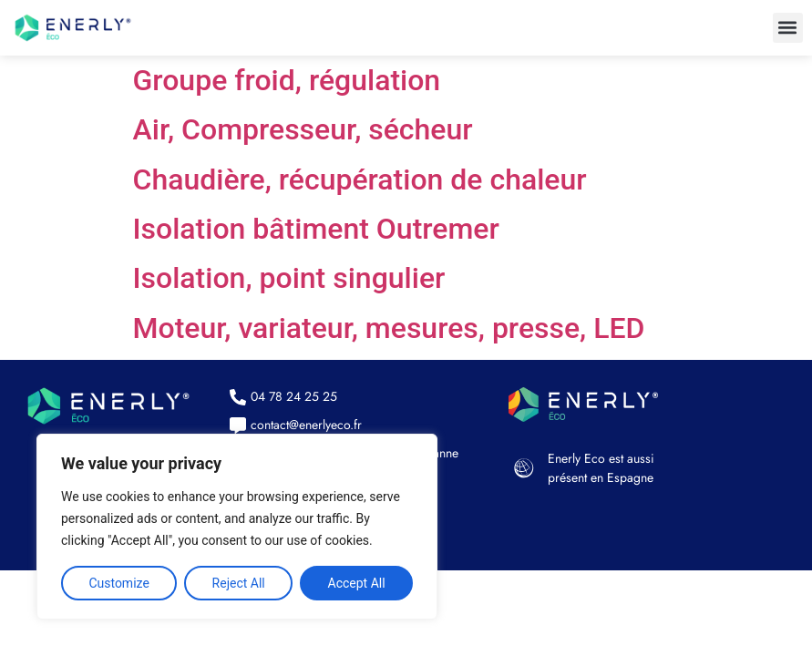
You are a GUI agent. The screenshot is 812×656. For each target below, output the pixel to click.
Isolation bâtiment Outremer (316, 229)
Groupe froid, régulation (287, 80)
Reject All (239, 583)
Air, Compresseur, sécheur (303, 129)
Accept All (357, 583)
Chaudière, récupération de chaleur (360, 179)
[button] (788, 28)
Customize (118, 583)
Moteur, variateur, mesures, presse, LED (389, 328)
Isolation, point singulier (289, 278)
